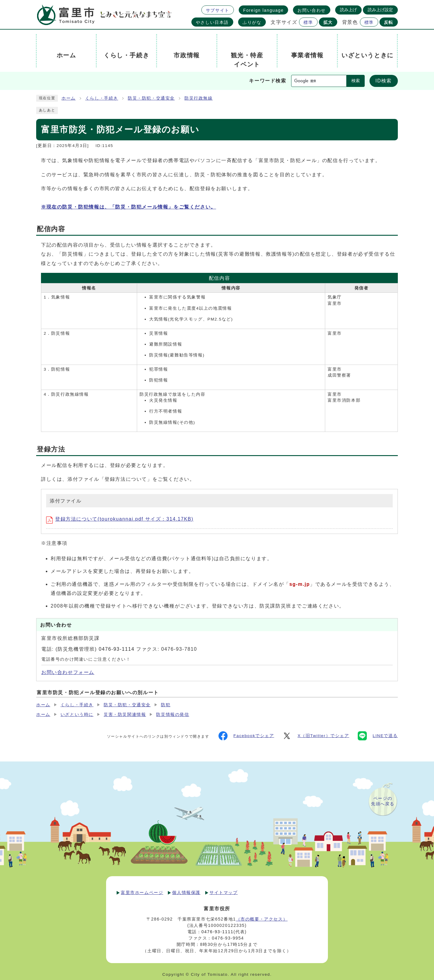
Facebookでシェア (246, 736)
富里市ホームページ (142, 892)
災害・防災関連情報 (125, 715)
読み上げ (348, 10)
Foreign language (264, 10)
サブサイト (218, 10)
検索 (356, 81)
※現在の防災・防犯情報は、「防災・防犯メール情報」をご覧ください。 (129, 207)
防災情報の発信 (173, 715)
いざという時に (77, 715)
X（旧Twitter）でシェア (316, 736)
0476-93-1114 (116, 649)
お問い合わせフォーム (68, 672)
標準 (308, 22)
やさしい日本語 (212, 22)
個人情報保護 (186, 892)
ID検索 (384, 81)
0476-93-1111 (217, 932)
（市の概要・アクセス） (262, 919)
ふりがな (252, 22)
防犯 (166, 705)
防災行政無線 (199, 98)
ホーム (69, 98)
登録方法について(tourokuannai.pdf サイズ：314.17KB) (120, 519)
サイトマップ (224, 892)
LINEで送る (378, 736)
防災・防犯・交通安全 (151, 98)
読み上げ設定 (380, 10)
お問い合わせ (312, 10)
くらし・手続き (102, 98)
